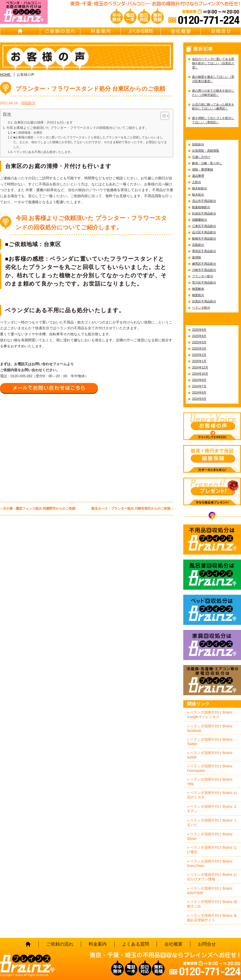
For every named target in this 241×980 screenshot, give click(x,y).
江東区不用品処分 (204, 226)
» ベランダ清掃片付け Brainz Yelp (210, 782)
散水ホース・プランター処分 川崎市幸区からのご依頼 (131, 508)
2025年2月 (199, 355)
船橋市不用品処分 (204, 239)
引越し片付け (201, 157)
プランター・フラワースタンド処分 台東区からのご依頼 (90, 89)
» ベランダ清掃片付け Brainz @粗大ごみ (212, 904)
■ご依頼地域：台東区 (28, 133)
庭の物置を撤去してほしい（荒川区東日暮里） (213, 79)
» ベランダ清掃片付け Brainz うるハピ (212, 823)
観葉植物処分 (201, 207)
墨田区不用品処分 (204, 251)
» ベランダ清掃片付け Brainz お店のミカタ (212, 795)
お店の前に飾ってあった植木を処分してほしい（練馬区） (213, 107)
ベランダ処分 (201, 308)
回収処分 (28, 103)
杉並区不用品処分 (204, 213)
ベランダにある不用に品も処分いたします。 (43, 152)
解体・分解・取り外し (207, 163)
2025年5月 (199, 342)
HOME (20, 31)
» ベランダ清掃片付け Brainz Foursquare (210, 768)
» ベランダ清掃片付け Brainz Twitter (210, 742)
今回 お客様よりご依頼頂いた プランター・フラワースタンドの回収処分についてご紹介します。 (77, 128)
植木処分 (198, 195)
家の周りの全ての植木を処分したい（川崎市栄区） (213, 93)
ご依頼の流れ (60, 31)
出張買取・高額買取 (206, 151)
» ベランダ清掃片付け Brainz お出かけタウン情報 (212, 877)
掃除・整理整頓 (203, 170)
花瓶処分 (198, 245)
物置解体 (198, 289)
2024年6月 (199, 393)
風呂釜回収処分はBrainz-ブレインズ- (212, 575)
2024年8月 (199, 380)
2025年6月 (199, 336)
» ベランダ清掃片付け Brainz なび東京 (212, 850)
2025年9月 (199, 330)
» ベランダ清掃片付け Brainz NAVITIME (210, 891)
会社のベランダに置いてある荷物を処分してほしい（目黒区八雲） (213, 63)
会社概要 (181, 31)
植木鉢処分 (200, 188)
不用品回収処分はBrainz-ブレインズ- (212, 539)
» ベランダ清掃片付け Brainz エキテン (212, 809)
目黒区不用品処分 (204, 301)
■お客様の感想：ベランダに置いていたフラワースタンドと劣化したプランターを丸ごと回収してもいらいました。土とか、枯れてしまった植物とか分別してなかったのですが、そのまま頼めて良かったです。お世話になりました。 (90, 142)
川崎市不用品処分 (204, 270)
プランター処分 (203, 276)
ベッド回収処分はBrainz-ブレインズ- (212, 610)
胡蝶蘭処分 (200, 220)
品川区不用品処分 (204, 232)
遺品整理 (198, 176)
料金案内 (100, 31)
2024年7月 (199, 386)
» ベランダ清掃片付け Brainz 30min (210, 836)
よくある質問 (141, 31)
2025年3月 (199, 349)
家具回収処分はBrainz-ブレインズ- (212, 645)
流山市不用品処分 (204, 201)
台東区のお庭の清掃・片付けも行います (43, 123)
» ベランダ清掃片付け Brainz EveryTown (210, 863)
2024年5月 (199, 399)
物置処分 (198, 295)
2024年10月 (200, 374)
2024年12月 (200, 367)
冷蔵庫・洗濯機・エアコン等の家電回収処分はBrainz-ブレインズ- (212, 680)
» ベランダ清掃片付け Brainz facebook (210, 728)
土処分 (197, 182)
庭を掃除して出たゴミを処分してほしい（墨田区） (213, 120)
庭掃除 (197, 257)
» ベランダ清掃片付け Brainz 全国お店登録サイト (212, 918)
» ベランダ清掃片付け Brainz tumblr (210, 755)
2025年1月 (199, 361)
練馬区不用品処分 (204, 264)
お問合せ (221, 31)
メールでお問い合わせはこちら (49, 388)
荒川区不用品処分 (204, 283)
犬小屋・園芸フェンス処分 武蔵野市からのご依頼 (39, 508)
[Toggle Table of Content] (162, 116)
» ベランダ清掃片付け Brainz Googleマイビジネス (210, 715)
